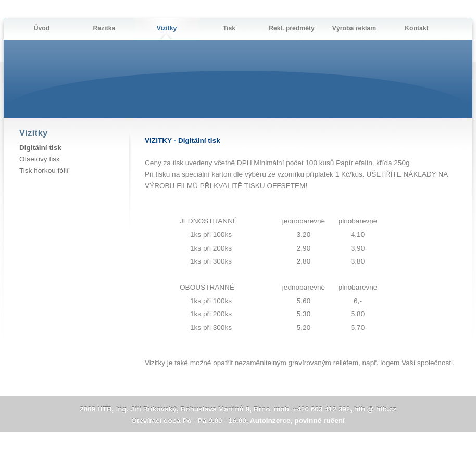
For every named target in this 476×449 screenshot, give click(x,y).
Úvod (42, 28)
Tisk (229, 28)
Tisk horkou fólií (44, 171)
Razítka (104, 28)
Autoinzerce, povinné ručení (297, 421)
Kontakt (417, 28)
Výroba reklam (354, 28)
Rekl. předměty (292, 28)
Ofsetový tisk (40, 159)
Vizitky (167, 28)
